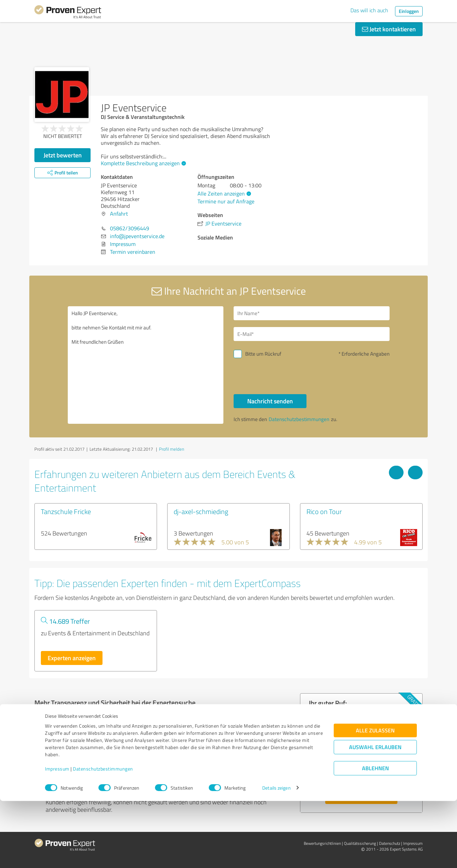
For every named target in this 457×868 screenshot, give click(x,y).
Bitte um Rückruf (263, 354)
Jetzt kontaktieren (389, 29)
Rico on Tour (324, 511)
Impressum (57, 836)
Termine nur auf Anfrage (226, 201)
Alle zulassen (375, 798)
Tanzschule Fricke (66, 511)
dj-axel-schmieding (201, 511)
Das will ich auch (369, 10)
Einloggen (409, 11)
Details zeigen (276, 855)
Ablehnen (375, 835)
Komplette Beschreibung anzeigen (143, 163)
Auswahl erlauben (375, 814)
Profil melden (172, 449)
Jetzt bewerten (63, 155)
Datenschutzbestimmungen (103, 836)
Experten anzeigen (72, 658)
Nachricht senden (270, 401)
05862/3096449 (130, 228)
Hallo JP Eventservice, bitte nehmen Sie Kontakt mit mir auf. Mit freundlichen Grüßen (146, 365)
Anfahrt (119, 214)
